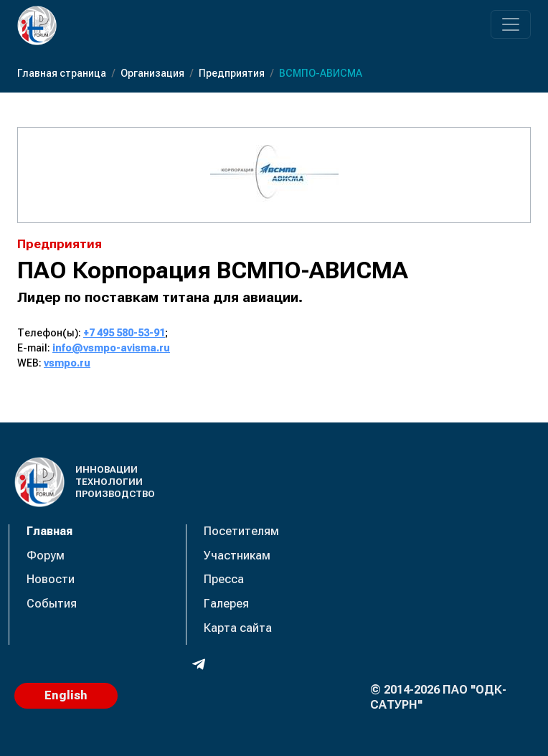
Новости (51, 579)
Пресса (224, 579)
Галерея (226, 604)
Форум (46, 556)
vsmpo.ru (67, 363)
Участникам (237, 556)
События (52, 604)
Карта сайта (238, 628)
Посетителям (241, 531)
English (66, 695)
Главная (49, 531)
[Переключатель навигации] (511, 24)
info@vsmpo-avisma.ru (111, 348)
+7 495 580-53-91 (124, 333)
